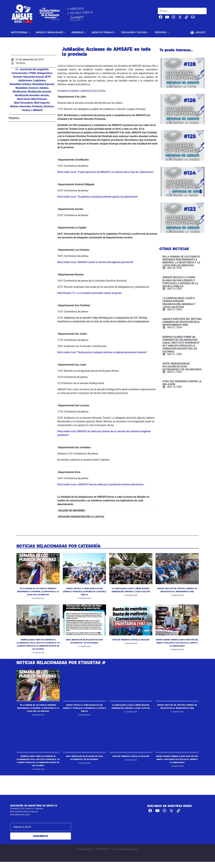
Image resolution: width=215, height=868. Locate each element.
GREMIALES (79, 32)
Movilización (20, 92)
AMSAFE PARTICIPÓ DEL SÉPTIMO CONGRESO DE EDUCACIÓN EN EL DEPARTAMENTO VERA (177, 591)
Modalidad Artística (21, 84)
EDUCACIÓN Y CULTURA (136, 32)
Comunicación (19, 73)
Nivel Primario (39, 99)
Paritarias (38, 106)
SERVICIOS (162, 32)
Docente (18, 77)
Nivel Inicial (24, 99)
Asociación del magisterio (34, 69)
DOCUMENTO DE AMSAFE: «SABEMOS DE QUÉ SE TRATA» (82, 91)
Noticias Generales (21, 106)
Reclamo (49, 106)
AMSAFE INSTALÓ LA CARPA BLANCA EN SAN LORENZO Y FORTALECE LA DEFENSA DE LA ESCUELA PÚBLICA (84, 591)
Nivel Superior (42, 103)
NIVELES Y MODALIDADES (51, 32)
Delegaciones (45, 73)
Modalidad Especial (43, 84)
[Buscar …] (182, 11)
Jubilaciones (25, 81)
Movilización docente (39, 92)
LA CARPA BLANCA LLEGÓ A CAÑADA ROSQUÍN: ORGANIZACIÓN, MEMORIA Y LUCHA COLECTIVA (131, 591)
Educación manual (34, 77)
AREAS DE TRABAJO (104, 32)
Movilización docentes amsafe (32, 95)
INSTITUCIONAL (21, 32)
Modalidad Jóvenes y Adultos (32, 88)
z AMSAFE (37, 110)
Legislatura (39, 81)
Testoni (26, 110)
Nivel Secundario (23, 103)
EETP (48, 77)
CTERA (32, 73)
